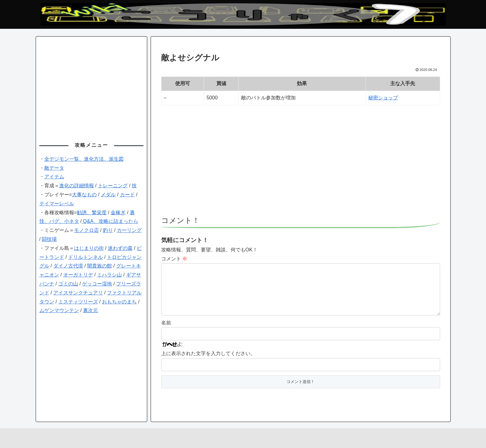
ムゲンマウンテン (59, 310)
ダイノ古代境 (68, 266)
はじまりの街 (89, 248)
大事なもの (84, 195)
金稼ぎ (118, 213)
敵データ (54, 168)
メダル (108, 195)
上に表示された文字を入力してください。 (208, 363)
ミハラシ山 (109, 275)
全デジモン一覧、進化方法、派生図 (84, 159)
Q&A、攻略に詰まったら (110, 221)
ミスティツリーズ (78, 302)
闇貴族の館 (99, 266)
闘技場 (49, 239)
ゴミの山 (68, 284)
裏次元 (91, 310)
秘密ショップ (383, 98)
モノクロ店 (86, 230)
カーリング (129, 230)
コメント (174, 259)
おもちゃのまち (119, 302)
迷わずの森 (120, 248)
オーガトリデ (78, 275)
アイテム (54, 177)
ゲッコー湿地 (97, 284)
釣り (108, 230)
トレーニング (113, 186)
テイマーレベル (57, 204)
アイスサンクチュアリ (78, 293)
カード (127, 195)
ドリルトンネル (86, 257)
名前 (166, 333)
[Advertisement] (301, 163)
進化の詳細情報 (77, 186)
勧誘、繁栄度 (92, 213)
